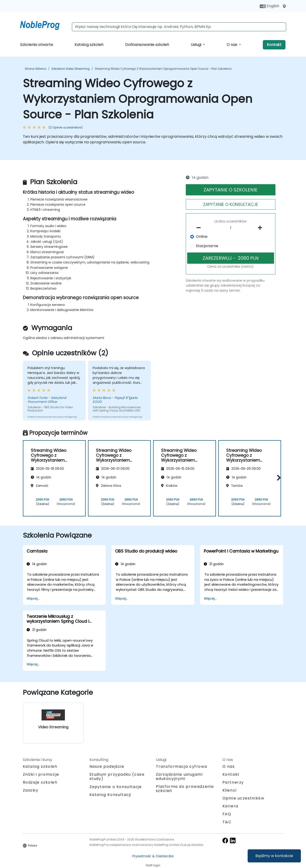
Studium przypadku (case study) (117, 776)
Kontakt (274, 45)
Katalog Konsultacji (110, 795)
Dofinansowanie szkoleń (147, 45)
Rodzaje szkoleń (40, 782)
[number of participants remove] (200, 228)
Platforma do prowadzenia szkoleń (185, 789)
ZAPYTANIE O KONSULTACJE (231, 204)
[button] (278, 478)
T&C (227, 822)
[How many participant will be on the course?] (231, 228)
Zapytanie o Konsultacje (116, 787)
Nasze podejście (107, 766)
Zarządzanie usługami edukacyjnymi (179, 776)
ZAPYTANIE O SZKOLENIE (230, 190)
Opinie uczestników (243, 798)
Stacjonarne (207, 246)
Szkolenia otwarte (37, 45)
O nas (232, 45)
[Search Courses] (179, 27)
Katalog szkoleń (89, 45)
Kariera (230, 806)
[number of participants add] (261, 228)
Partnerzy (233, 782)
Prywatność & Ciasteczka (153, 856)
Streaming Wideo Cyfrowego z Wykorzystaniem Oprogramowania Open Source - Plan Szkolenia (163, 69)
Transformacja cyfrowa (182, 766)
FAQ (227, 814)
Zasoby (31, 790)
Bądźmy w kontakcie (274, 856)
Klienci (230, 790)
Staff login (153, 865)
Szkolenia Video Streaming (70, 69)
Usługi (196, 45)
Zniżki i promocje (41, 774)
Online (202, 237)
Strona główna (35, 69)
